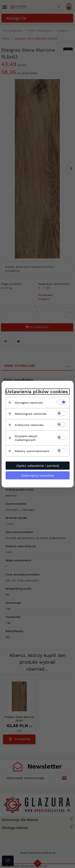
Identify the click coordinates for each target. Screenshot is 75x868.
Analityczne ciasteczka (29, 425)
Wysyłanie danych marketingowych (26, 438)
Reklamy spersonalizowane (32, 451)
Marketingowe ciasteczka (30, 414)
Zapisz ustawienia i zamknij (37, 465)
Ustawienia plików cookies (37, 391)
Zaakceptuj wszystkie (37, 475)
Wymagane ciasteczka (29, 403)
